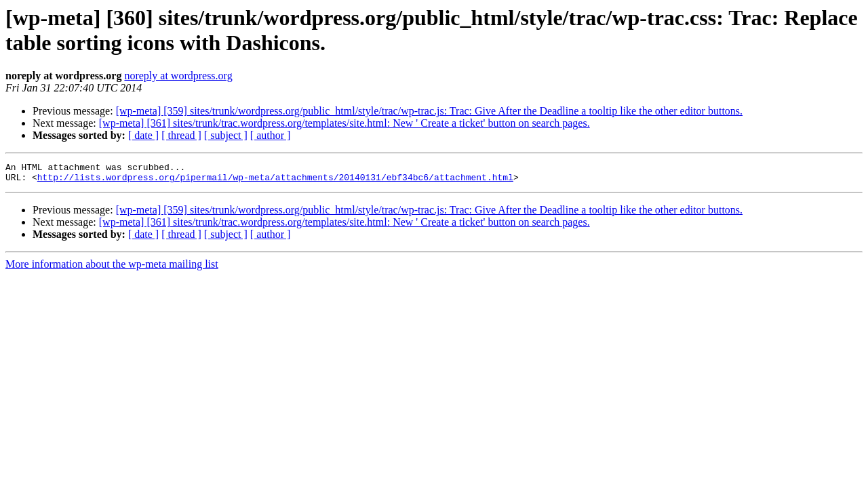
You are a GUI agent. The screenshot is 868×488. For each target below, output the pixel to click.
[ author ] (271, 135)
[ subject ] (226, 135)
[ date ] (143, 135)
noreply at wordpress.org (178, 76)
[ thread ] (181, 135)
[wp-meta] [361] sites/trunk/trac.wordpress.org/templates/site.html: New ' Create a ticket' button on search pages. (344, 123)
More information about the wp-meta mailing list (112, 268)
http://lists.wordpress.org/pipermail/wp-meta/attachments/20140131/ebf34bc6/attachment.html (275, 181)
